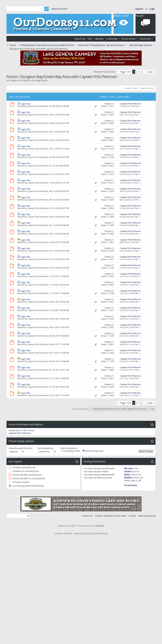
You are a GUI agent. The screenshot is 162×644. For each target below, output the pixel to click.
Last (151, 72)
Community (112, 39)
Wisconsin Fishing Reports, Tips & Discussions (102, 45)
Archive (132, 516)
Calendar (99, 39)
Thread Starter (23, 97)
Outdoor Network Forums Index (111, 516)
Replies (104, 97)
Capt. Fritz (25, 104)
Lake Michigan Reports (141, 45)
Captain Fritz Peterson (38, 106)
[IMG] (127, 475)
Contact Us (87, 516)
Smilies (128, 471)
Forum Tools (131, 88)
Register (139, 9)
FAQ (90, 39)
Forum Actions (129, 39)
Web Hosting (145, 516)
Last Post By (124, 97)
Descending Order (93, 451)
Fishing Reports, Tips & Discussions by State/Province (47, 45)
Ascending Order (70, 451)
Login (152, 9)
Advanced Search (59, 9)
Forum (13, 45)
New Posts (80, 39)
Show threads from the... (21, 448)
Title (11, 97)
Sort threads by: (46, 448)
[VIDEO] (128, 478)
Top (152, 409)
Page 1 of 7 (126, 72)
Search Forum (147, 88)
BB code (128, 468)
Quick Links (145, 39)
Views (112, 97)
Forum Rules (131, 485)
